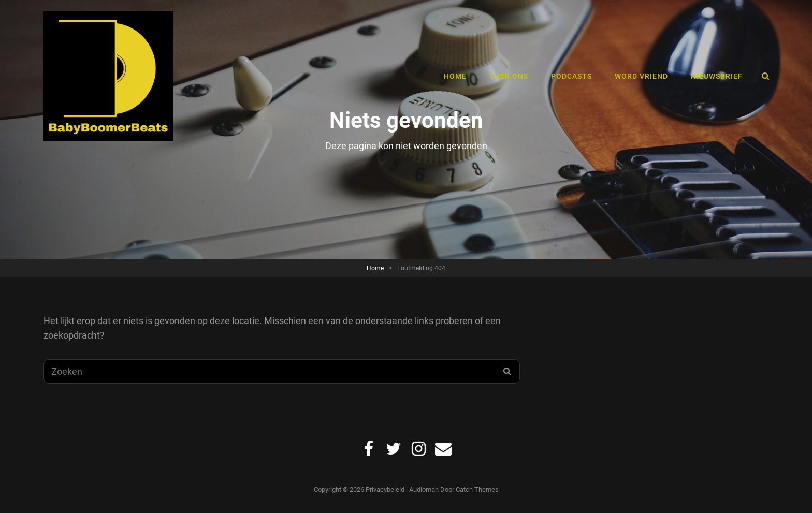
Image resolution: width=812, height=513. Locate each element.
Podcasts (571, 76)
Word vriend (641, 76)
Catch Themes (477, 489)
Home (455, 76)
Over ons (509, 76)
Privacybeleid (385, 489)
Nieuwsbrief (717, 76)
